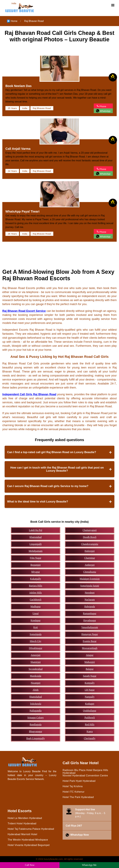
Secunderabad (36, 669)
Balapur (90, 669)
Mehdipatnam (36, 551)
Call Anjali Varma (18, 149)
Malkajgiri (90, 662)
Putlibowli (90, 718)
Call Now (30, 865)
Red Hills (90, 724)
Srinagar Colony (36, 718)
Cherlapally (90, 738)
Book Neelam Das (19, 86)
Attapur (90, 655)
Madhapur (36, 607)
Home (12, 21)
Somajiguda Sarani (90, 586)
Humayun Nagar (90, 634)
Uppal (36, 613)
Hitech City (35, 641)
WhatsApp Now (77, 835)
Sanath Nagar (90, 676)
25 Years (12, 108)
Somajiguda (35, 634)
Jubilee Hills (35, 593)
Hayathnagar (90, 620)
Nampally (90, 697)
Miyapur (36, 572)
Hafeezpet (90, 551)
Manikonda (36, 676)
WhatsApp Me (89, 865)
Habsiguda (90, 607)
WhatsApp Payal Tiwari (22, 211)
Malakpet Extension (90, 579)
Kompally (90, 683)
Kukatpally (36, 579)
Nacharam (90, 600)
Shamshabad (36, 697)
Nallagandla (36, 711)
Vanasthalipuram (90, 627)
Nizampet (35, 683)
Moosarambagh (90, 648)
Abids (35, 690)
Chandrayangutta (90, 544)
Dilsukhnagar (35, 648)
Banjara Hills (36, 586)
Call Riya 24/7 (74, 826)
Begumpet (36, 565)
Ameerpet (36, 655)
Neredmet (90, 593)
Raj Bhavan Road (34, 21)
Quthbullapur (90, 711)
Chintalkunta (90, 572)
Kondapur (36, 620)
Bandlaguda (35, 724)
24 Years (12, 171)
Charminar (90, 558)
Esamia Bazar (90, 641)
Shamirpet (36, 662)
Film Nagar (36, 558)
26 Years (12, 234)
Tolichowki (36, 704)
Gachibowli (36, 600)
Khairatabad (35, 537)
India (25, 108)
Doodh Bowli (90, 537)
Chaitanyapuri (90, 530)
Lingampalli (35, 544)
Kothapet (90, 704)
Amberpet (90, 565)
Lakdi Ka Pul (36, 530)
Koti (35, 627)
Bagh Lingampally (36, 738)
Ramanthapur (90, 613)
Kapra (90, 731)
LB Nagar (90, 690)
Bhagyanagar (35, 731)
